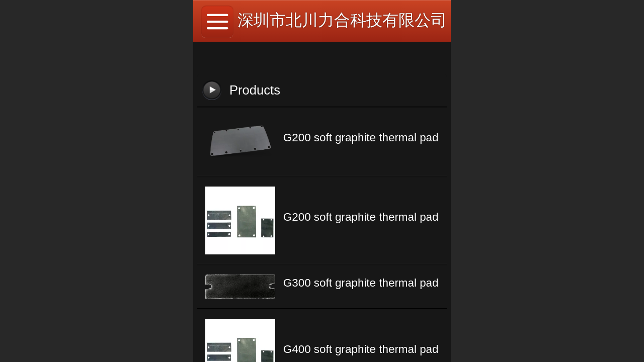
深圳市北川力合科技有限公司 (342, 20)
